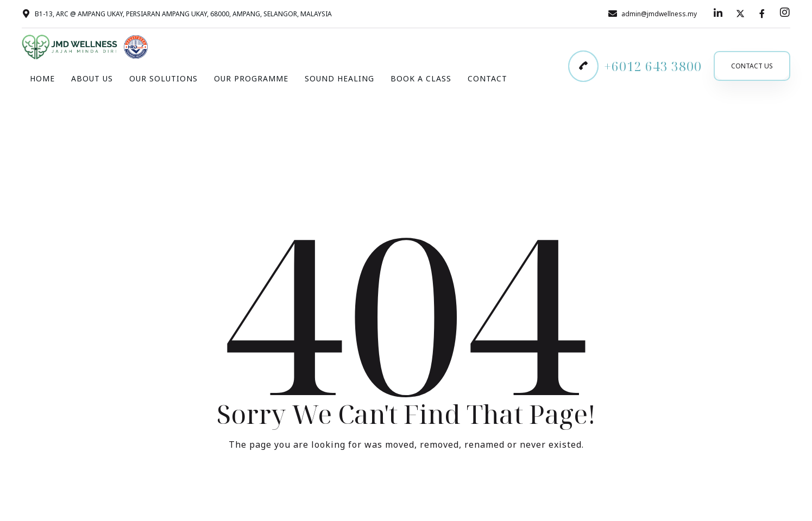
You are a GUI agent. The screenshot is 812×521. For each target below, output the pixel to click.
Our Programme (251, 78)
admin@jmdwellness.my (659, 14)
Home (42, 78)
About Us (92, 78)
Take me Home (406, 489)
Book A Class (421, 78)
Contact (487, 78)
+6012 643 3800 (653, 66)
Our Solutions (163, 78)
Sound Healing (339, 78)
